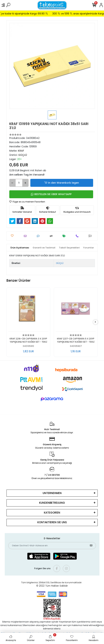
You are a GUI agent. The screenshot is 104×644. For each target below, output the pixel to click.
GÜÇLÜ (60, 263)
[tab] (20, 248)
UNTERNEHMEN (52, 493)
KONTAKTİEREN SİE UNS (52, 522)
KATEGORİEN (52, 513)
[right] (95, 322)
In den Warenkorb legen (62, 183)
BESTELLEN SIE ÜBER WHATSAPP (51, 194)
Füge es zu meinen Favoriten (27, 202)
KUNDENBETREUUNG (52, 503)
